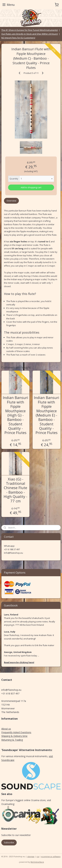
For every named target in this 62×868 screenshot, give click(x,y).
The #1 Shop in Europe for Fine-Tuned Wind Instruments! (30, 30)
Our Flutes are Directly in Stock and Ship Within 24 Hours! (30, 34)
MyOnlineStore (37, 862)
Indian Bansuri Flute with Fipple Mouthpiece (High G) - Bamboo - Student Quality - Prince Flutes (15, 415)
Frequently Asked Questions (16, 732)
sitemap (31, 856)
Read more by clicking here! (19, 662)
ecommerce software (51, 856)
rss (38, 856)
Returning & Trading (12, 740)
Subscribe (9, 842)
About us (6, 729)
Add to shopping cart (31, 187)
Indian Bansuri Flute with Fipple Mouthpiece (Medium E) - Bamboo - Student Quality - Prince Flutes (47, 415)
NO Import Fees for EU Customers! (18, 38)
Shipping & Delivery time (14, 736)
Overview (11, 200)
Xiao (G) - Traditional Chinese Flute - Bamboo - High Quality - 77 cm (15, 490)
